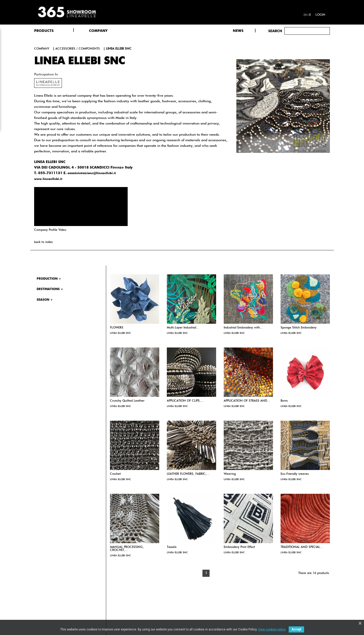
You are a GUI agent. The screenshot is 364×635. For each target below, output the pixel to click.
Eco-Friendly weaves (295, 474)
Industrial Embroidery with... (243, 328)
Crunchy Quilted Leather (127, 401)
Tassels (172, 547)
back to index (43, 242)
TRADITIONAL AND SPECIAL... (302, 547)
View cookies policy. (272, 629)
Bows (284, 401)
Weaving (230, 474)
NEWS (238, 31)
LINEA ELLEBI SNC (120, 333)
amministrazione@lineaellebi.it (92, 173)
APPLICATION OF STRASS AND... (247, 401)
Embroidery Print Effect (239, 547)
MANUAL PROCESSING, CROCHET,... (127, 549)
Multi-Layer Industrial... (183, 328)
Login (320, 15)
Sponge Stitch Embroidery (299, 328)
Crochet (115, 474)
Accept (296, 629)
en (306, 15)
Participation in (46, 74)
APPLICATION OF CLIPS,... (185, 401)
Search (275, 31)
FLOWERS (117, 328)
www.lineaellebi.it (48, 179)
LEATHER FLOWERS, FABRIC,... (188, 474)
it (310, 15)
